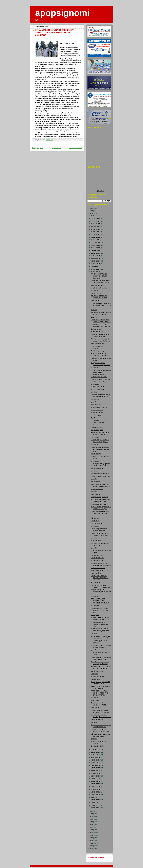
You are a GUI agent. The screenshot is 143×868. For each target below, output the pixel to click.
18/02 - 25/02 (96, 792)
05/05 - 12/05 (96, 771)
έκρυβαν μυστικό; (96, 293)
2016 (91, 830)
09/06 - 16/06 (96, 757)
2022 (91, 814)
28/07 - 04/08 (96, 264)
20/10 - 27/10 (96, 243)
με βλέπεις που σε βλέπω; (99, 377)
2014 (91, 835)
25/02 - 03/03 (96, 789)
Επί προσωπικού (96, 523)
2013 (91, 838)
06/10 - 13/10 (96, 248)
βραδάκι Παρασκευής (98, 351)
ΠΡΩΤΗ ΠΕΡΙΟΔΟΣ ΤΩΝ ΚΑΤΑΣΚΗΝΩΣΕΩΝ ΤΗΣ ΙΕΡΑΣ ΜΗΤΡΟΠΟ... (100, 693)
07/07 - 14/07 (96, 272)
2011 (91, 843)
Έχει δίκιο (94, 418)
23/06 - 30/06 (96, 752)
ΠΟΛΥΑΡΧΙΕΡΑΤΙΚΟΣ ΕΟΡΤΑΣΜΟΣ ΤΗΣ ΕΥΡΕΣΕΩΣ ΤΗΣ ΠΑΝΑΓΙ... (100, 601)
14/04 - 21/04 (96, 779)
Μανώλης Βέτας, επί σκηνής (100, 407)
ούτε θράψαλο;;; (96, 405)
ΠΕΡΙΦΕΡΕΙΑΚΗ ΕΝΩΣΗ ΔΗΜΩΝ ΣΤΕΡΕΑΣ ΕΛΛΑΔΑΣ (99, 423)
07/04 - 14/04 (96, 781)
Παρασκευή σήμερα (97, 427)
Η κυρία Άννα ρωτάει (97, 555)
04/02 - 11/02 (96, 797)
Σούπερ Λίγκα (95, 482)
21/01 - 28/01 (96, 803)
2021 (91, 817)
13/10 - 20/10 (96, 245)
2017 (91, 827)
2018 (91, 825)
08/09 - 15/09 (96, 258)
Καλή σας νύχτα (96, 573)
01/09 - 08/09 (96, 261)
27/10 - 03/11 (96, 240)
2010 (91, 846)
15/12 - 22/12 (96, 221)
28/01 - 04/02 (96, 800)
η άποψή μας (95, 291)
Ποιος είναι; (95, 674)
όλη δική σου (95, 399)
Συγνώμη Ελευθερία (97, 746)
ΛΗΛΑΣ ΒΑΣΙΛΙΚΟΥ (97, 720)
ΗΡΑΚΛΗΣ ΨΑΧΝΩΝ (98, 558)
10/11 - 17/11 (96, 235)
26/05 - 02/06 (96, 763)
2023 (91, 811)
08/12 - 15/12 (96, 224)
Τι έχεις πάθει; (95, 700)
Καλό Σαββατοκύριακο (98, 344)
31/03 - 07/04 (96, 784)
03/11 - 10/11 (96, 237)
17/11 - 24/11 (96, 232)
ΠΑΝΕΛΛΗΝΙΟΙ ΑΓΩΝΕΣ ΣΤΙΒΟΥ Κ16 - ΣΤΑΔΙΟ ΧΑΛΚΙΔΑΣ (99, 276)
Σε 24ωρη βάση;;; (97, 541)
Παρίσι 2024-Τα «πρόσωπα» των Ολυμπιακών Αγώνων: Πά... (100, 449)
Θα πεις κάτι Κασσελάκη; (99, 504)
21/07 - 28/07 (96, 266)
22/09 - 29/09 (96, 253)
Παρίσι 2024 (95, 521)
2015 (91, 833)
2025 (91, 211)
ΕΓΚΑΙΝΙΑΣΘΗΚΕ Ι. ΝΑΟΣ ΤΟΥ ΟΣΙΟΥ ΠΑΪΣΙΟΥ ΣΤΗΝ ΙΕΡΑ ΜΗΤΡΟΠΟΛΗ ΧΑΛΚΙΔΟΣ (54, 33)
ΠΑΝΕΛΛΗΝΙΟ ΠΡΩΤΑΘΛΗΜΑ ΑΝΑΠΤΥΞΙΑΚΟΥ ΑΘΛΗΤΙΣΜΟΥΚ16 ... (101, 372)
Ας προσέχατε (95, 582)
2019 (91, 822)
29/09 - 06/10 (96, 250)
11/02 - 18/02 (96, 795)
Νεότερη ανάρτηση (37, 148)
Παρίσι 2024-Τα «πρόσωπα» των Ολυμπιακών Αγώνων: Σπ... (100, 513)
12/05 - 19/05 (96, 768)
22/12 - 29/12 (96, 219)
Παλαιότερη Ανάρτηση (76, 148)
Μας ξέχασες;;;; (96, 606)
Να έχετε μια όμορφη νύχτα (100, 497)
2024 (91, 214)
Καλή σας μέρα (96, 494)
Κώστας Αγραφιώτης (97, 468)
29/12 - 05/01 (96, 216)
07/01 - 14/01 (96, 808)
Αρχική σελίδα (56, 148)
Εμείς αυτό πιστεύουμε (98, 568)
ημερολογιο (100, 191)
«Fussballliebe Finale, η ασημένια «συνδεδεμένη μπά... (99, 624)
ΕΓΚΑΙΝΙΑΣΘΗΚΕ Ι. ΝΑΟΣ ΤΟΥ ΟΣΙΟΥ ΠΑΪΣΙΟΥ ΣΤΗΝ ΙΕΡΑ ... (101, 305)
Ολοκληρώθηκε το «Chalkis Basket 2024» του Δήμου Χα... (100, 610)
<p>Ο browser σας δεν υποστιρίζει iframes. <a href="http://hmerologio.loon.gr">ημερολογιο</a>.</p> (100, 180)
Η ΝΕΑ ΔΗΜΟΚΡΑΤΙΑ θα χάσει (101, 476)
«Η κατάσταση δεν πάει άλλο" (100, 474)
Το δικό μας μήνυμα (97, 413)
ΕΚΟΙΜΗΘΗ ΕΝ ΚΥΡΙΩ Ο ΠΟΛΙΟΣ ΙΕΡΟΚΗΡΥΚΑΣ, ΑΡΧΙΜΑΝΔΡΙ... (100, 578)
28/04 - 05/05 (96, 773)
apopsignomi (62, 13)
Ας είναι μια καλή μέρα (98, 677)
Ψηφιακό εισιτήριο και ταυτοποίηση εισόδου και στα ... (101, 592)
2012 (91, 841)
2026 (91, 208)
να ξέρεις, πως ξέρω (97, 389)
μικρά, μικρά (95, 301)
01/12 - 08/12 (96, 227)
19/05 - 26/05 (96, 765)
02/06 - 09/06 (96, 760)
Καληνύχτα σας (96, 679)
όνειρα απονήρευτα (97, 430)
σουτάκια (94, 310)
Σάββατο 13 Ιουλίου (97, 329)
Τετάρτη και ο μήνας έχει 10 (100, 571)
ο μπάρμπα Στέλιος (97, 332)
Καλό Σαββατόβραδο (98, 285)
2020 (91, 819)
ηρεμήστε (94, 492)
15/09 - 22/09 (96, 256)
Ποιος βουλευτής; (96, 437)
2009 (91, 849)
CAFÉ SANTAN (96, 415)
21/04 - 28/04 (96, 776)
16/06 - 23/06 (96, 755)
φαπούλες (94, 317)
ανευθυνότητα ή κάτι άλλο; (99, 288)
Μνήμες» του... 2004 (97, 387)
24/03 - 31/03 (96, 787)
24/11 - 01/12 (96, 229)
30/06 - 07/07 (96, 749)
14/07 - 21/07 (96, 269)
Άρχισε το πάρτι (96, 454)
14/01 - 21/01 (96, 805)
